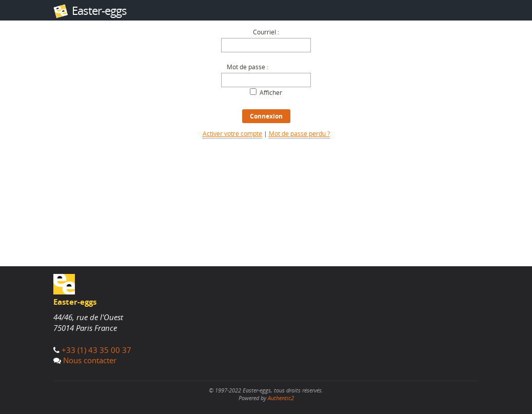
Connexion (266, 116)
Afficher (271, 93)
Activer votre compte (232, 134)
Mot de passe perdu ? (299, 134)
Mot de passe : (248, 67)
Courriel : (266, 32)
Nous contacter (90, 360)
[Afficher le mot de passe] (253, 92)
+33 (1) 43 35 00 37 (96, 350)
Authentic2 (281, 398)
